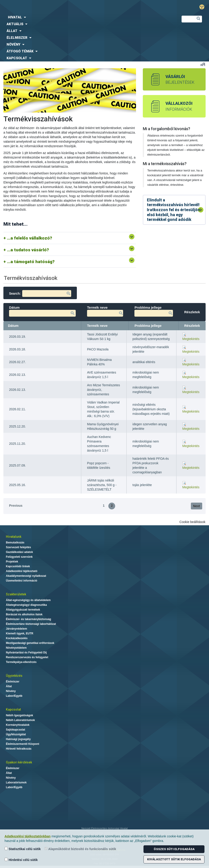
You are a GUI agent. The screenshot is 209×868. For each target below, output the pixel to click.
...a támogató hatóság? (31, 262)
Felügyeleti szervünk (19, 557)
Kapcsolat (13, 709)
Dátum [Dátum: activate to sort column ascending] (13, 326)
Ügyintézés (14, 676)
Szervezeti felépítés (18, 547)
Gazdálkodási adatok (19, 552)
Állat (9, 686)
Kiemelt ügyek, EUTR (20, 633)
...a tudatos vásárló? (28, 250)
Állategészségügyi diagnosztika (26, 605)
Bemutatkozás (15, 543)
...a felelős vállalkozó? (30, 238)
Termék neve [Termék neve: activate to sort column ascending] (97, 326)
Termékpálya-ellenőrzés (21, 662)
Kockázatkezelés (17, 638)
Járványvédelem (16, 629)
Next (197, 506)
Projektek (12, 562)
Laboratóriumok (16, 782)
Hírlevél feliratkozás (19, 749)
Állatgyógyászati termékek (23, 610)
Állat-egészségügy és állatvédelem (28, 600)
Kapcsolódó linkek (18, 566)
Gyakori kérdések (19, 762)
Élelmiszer (13, 682)
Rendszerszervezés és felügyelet (27, 657)
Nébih (71, 7)
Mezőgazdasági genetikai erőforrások (30, 643)
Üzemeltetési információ (22, 581)
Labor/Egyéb (14, 696)
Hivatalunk (14, 537)
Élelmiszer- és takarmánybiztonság (28, 619)
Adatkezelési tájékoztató (22, 571)
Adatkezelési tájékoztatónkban (28, 836)
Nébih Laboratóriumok (20, 720)
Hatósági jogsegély (18, 739)
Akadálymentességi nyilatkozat (26, 576)
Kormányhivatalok (18, 725)
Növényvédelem (16, 648)
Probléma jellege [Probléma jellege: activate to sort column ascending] (148, 326)
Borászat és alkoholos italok (24, 614)
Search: (40, 293)
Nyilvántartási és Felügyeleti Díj (26, 653)
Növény (11, 691)
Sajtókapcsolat (16, 730)
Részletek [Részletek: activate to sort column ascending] (192, 326)
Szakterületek (16, 594)
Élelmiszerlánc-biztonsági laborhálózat (31, 624)
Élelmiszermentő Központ (23, 744)
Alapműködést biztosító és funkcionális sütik (80, 849)
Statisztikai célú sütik (23, 849)
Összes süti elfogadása (174, 849)
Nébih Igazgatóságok (19, 715)
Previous (16, 506)
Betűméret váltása (203, 64)
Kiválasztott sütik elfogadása (174, 859)
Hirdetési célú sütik (21, 860)
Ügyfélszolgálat (16, 734)
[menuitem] (87, 17)
